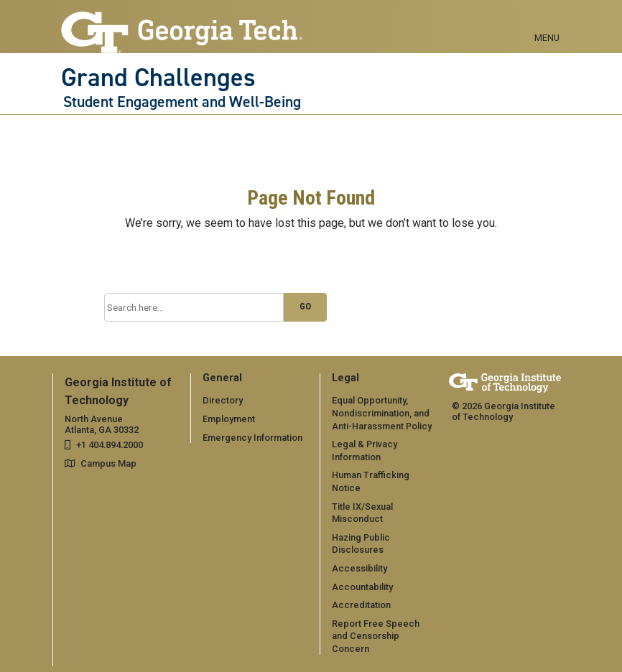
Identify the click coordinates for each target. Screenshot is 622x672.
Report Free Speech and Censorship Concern (376, 636)
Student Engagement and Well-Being (182, 102)
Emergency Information (252, 438)
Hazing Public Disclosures (361, 544)
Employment (229, 419)
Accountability (362, 587)
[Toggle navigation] (547, 22)
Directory (223, 400)
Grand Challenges (158, 78)
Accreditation (361, 605)
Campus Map (108, 463)
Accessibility (359, 568)
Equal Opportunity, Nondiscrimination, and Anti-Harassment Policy (382, 413)
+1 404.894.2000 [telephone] (110, 445)
